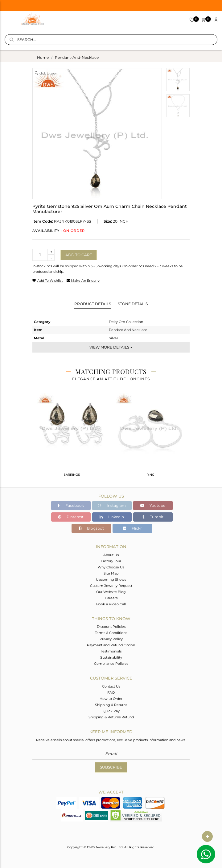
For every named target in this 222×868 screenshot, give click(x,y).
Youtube (153, 505)
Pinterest (71, 517)
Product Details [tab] (93, 304)
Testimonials (111, 651)
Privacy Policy (111, 639)
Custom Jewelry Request (111, 586)
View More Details (111, 347)
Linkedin (112, 517)
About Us (111, 555)
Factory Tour (111, 561)
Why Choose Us (111, 567)
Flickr (132, 528)
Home (43, 57)
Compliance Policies (111, 664)
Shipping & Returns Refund (111, 717)
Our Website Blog (111, 592)
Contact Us (111, 686)
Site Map (111, 573)
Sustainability (111, 657)
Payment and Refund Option (111, 645)
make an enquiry (83, 281)
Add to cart (79, 255)
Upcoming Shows (111, 579)
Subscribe (111, 767)
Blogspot (91, 528)
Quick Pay (111, 711)
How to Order (111, 699)
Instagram (112, 505)
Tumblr (153, 517)
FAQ (111, 692)
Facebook (71, 505)
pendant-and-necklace (77, 57)
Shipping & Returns (111, 705)
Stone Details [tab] (133, 304)
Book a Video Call (111, 604)
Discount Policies (111, 627)
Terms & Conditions (111, 633)
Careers (111, 598)
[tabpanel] (72, 437)
